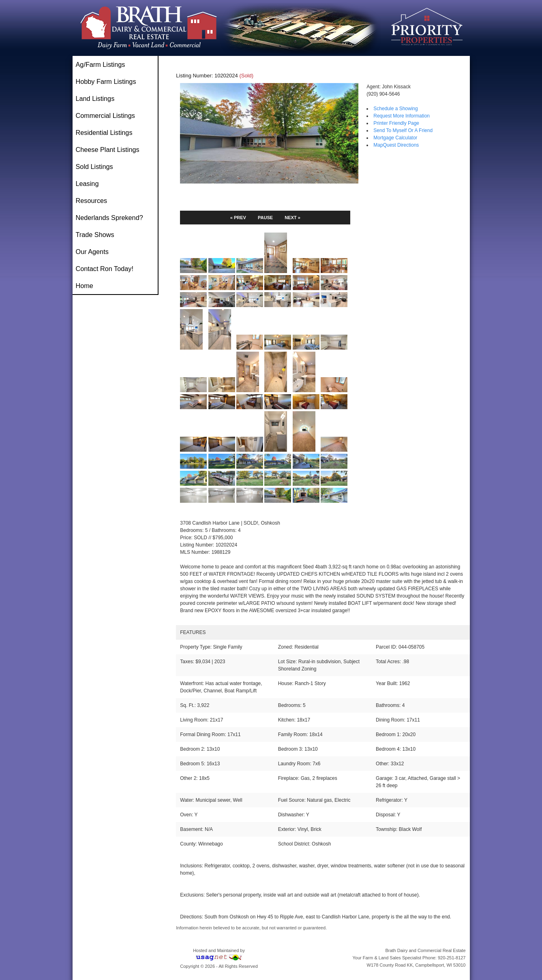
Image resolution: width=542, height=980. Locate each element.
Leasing (87, 184)
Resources (92, 201)
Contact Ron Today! (105, 269)
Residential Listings (104, 132)
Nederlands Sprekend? (109, 218)
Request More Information (402, 116)
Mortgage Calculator (395, 138)
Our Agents (92, 252)
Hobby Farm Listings (106, 81)
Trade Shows (95, 235)
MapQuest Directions (396, 145)
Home (85, 286)
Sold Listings (94, 167)
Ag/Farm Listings (101, 64)
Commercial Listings (105, 115)
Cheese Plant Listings (108, 149)
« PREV (238, 218)
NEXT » (292, 218)
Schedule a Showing (395, 109)
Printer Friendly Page (396, 123)
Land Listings (95, 98)
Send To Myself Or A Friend (403, 130)
